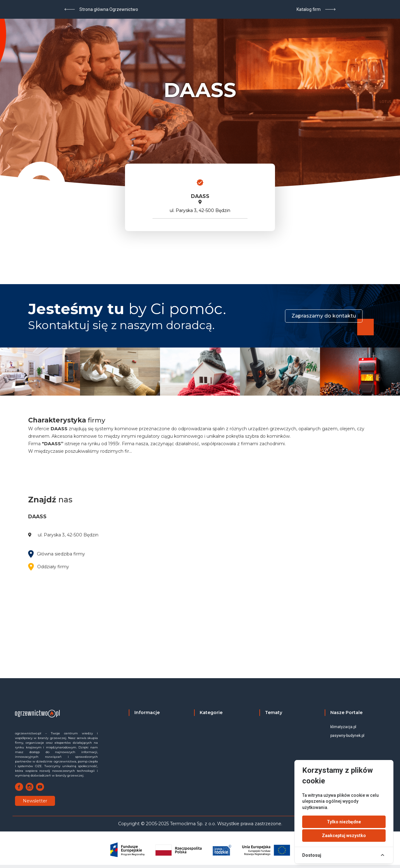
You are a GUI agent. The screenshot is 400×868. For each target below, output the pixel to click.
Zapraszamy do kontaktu (324, 316)
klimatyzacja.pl (343, 727)
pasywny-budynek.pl (347, 736)
